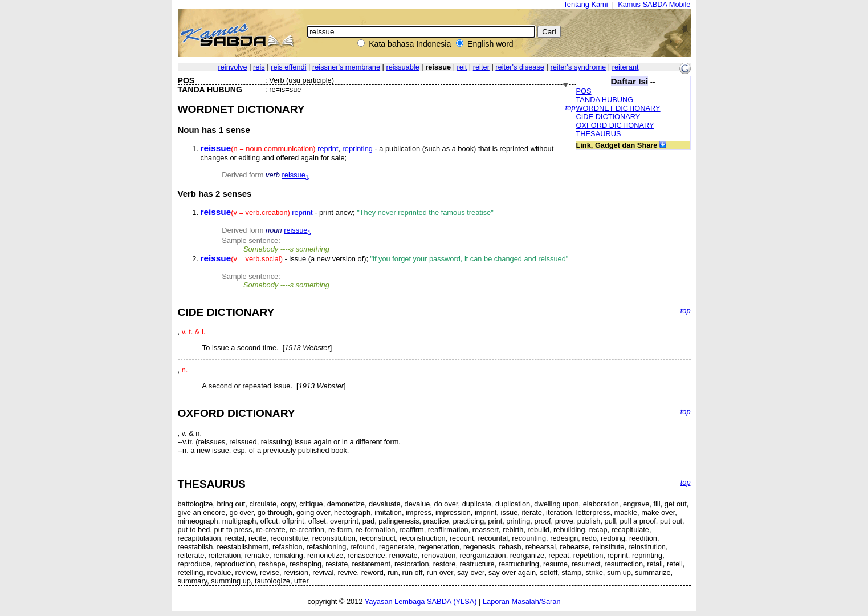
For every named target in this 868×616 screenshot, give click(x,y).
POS (584, 91)
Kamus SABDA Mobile (654, 4)
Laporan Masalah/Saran (522, 601)
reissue (296, 175)
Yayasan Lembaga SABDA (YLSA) (421, 601)
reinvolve (232, 67)
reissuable (402, 67)
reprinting (358, 149)
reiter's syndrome (578, 67)
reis (259, 67)
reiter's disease (520, 67)
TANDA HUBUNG (605, 100)
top (570, 108)
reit (462, 67)
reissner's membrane (346, 67)
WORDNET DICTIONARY (618, 108)
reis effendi (288, 67)
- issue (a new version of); (385, 259)
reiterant (625, 67)
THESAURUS (599, 134)
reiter (481, 67)
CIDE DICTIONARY (608, 117)
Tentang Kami (585, 4)
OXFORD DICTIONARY (615, 125)
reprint (328, 149)
